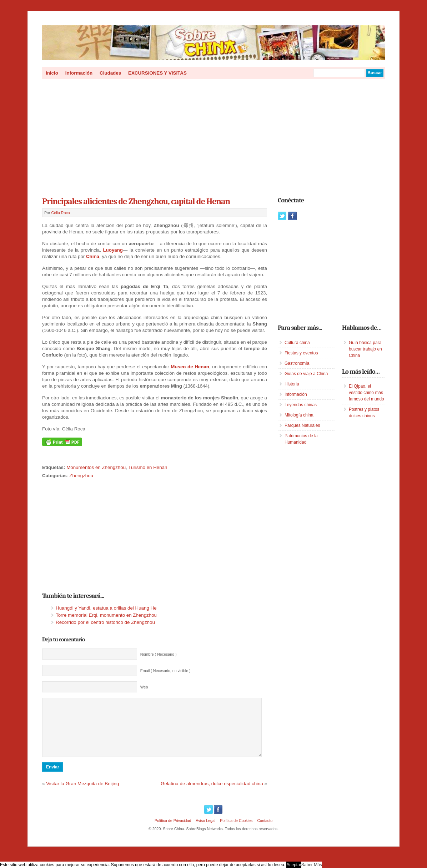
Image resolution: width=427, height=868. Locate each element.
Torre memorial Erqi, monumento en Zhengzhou (106, 615)
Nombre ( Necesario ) (159, 654)
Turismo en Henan (148, 467)
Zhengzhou (81, 476)
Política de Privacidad (173, 831)
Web (144, 687)
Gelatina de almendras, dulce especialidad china (212, 794)
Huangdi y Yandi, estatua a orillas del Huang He (106, 608)
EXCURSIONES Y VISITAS (157, 73)
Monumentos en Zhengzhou (96, 467)
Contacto (265, 831)
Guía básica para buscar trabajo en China (365, 349)
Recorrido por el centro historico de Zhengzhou (105, 622)
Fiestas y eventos (301, 353)
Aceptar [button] (294, 865)
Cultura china (297, 343)
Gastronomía (297, 363)
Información (79, 73)
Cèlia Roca (61, 213)
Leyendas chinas (301, 405)
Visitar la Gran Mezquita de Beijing (82, 794)
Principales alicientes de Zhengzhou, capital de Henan (136, 201)
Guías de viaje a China (306, 374)
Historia (292, 384)
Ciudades (110, 73)
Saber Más (312, 865)
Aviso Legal (205, 831)
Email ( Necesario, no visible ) (165, 671)
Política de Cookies (236, 831)
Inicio (52, 73)
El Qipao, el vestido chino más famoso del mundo (366, 393)
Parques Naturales (302, 425)
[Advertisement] (213, 136)
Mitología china (299, 415)
